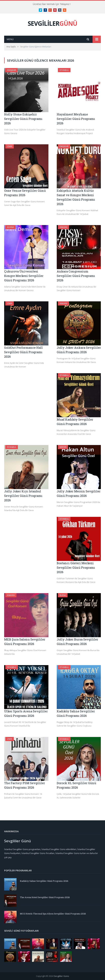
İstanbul (64, 70)
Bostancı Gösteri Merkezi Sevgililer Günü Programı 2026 (76, 568)
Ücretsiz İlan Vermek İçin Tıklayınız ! (52, 4)
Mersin (63, 447)
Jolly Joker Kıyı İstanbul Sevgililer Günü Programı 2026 (23, 496)
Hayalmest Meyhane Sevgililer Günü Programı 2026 (76, 119)
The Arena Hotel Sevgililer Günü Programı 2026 (45, 897)
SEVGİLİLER (52, 23)
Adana (10, 227)
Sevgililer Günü (61, 976)
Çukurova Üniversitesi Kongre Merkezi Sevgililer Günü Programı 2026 (24, 276)
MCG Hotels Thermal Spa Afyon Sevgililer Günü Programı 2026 (53, 914)
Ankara (63, 227)
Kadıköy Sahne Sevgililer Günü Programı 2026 (44, 881)
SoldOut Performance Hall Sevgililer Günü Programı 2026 (23, 352)
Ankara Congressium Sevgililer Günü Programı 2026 (76, 276)
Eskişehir (11, 70)
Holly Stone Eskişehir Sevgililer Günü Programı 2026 (23, 119)
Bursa (63, 595)
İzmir (10, 146)
